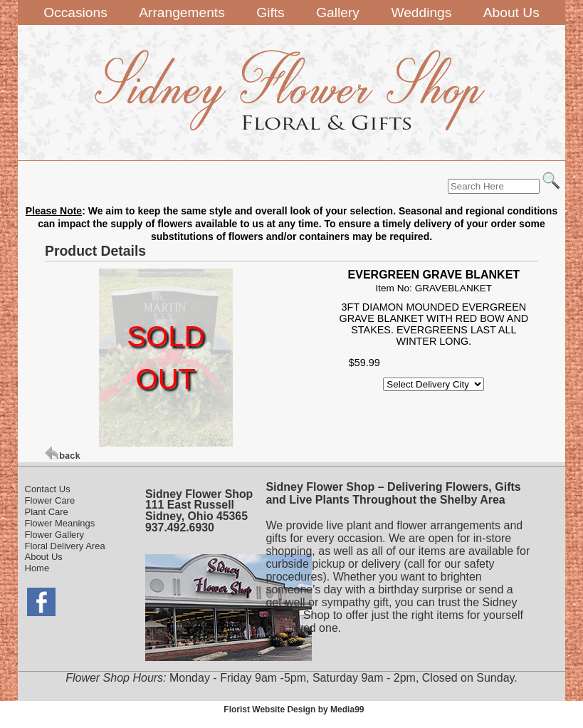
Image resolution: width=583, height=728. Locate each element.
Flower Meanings (60, 523)
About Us (44, 557)
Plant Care (47, 512)
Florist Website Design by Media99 (294, 709)
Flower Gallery (55, 535)
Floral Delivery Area (65, 546)
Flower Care (50, 500)
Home (37, 568)
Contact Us (48, 489)
